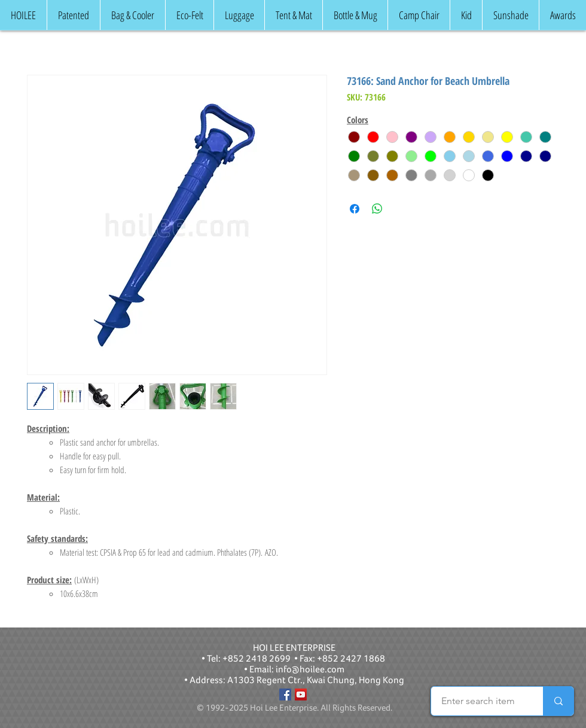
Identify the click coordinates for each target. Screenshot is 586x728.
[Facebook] (285, 695)
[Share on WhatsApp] (377, 209)
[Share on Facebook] (355, 209)
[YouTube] (301, 695)
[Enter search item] (478, 701)
